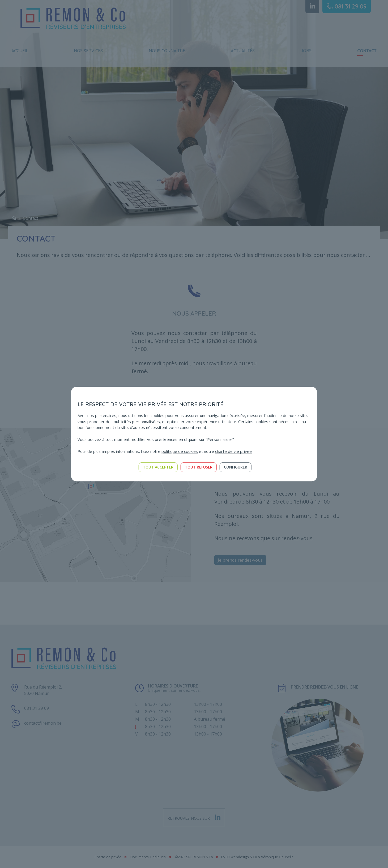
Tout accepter (158, 467)
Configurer (236, 467)
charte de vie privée (233, 451)
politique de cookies (180, 451)
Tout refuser (199, 467)
